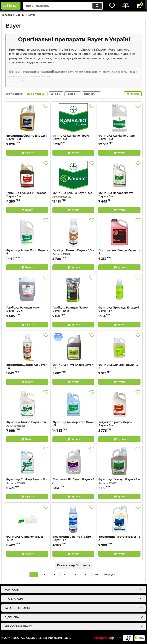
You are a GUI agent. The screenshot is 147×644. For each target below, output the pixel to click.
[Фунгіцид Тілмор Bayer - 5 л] (27, 404)
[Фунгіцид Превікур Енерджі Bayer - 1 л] (119, 290)
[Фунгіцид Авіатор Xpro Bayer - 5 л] (73, 404)
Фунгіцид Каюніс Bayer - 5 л (73, 195)
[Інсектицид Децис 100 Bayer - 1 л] (27, 347)
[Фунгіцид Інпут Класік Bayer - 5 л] (73, 347)
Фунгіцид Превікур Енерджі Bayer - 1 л (119, 311)
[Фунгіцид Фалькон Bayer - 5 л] (119, 347)
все (96, 575)
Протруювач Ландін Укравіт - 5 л (119, 252)
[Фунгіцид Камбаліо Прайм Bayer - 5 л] (73, 118)
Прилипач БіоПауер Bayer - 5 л (73, 483)
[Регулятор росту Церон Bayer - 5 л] (119, 404)
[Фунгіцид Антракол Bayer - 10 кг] (27, 519)
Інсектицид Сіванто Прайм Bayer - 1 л (73, 540)
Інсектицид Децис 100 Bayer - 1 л (27, 368)
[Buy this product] (27, 153)
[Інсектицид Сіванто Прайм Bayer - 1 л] (73, 519)
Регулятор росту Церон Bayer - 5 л (119, 426)
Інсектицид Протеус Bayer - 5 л (119, 540)
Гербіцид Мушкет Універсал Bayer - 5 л (27, 196)
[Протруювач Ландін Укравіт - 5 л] (119, 232)
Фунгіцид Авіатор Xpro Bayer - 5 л (73, 426)
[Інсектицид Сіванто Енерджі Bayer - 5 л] (27, 118)
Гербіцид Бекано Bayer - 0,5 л (73, 252)
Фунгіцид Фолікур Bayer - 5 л (119, 481)
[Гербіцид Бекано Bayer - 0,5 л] (73, 232)
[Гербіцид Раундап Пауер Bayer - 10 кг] (73, 290)
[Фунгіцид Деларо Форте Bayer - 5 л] (119, 175)
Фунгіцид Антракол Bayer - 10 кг (27, 540)
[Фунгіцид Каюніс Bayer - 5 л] (73, 175)
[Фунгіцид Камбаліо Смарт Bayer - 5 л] (119, 118)
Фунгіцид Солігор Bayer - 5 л (27, 481)
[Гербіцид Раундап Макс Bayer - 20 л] (27, 290)
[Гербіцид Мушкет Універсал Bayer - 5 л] (27, 175)
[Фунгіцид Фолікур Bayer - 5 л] (119, 462)
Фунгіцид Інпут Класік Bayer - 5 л (73, 368)
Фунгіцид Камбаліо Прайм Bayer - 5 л (73, 139)
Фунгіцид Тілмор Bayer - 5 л (27, 424)
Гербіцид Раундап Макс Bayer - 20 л (27, 311)
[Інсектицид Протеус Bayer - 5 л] (119, 519)
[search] (63, 6)
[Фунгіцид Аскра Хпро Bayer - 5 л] (27, 232)
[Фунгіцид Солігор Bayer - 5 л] (27, 462)
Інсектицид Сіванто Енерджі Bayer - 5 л (27, 139)
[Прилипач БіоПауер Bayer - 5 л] (73, 462)
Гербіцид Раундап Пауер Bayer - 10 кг (73, 311)
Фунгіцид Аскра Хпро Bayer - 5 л (27, 254)
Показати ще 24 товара (73, 565)
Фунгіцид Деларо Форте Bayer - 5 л (119, 196)
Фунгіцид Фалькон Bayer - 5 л (119, 368)
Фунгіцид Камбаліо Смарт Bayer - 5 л (119, 139)
